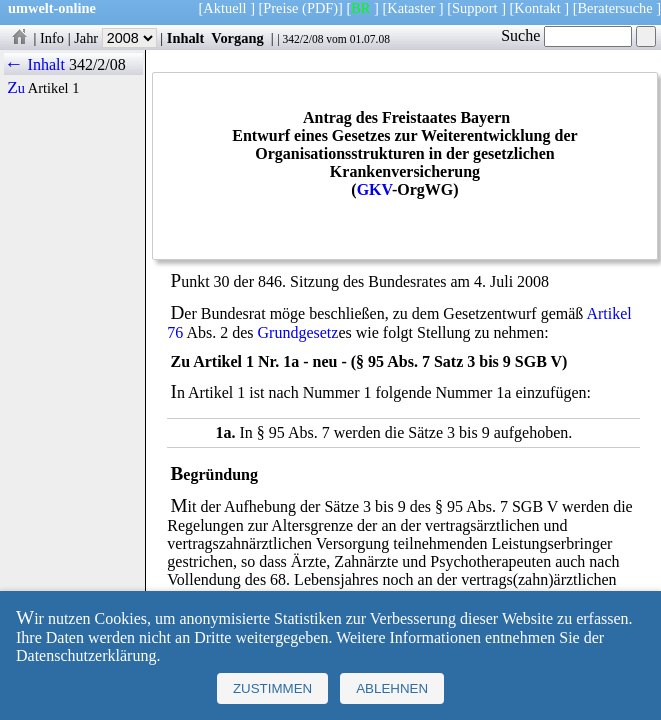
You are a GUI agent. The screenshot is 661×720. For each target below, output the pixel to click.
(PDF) (320, 8)
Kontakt (537, 8)
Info (52, 38)
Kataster (411, 8)
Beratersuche (615, 8)
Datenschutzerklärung (86, 655)
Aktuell (224, 8)
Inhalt (186, 38)
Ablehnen (392, 688)
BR (360, 8)
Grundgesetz (298, 332)
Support (475, 8)
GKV (374, 189)
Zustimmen (272, 688)
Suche (566, 35)
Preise (280, 8)
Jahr (115, 38)
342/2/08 (302, 39)
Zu (16, 88)
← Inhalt (34, 64)
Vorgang (237, 38)
